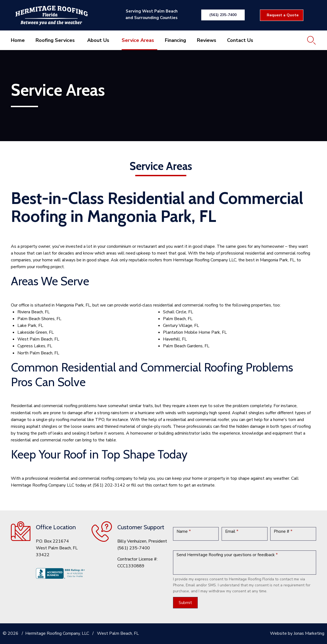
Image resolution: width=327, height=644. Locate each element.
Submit (185, 603)
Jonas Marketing (309, 633)
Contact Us (240, 40)
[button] (223, 15)
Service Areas (138, 40)
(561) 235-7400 (134, 548)
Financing (175, 40)
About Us (98, 40)
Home (18, 40)
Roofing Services (55, 40)
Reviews (207, 40)
